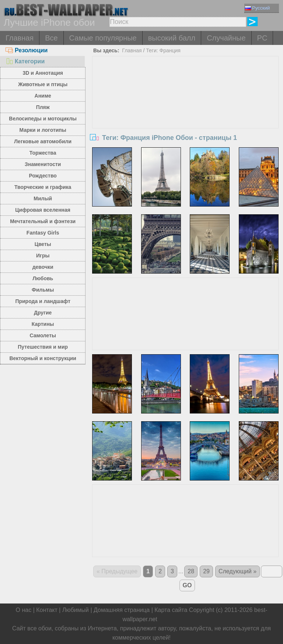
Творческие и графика (43, 187)
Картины (43, 324)
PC (262, 38)
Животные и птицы (43, 84)
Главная (20, 38)
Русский (257, 8)
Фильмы (43, 290)
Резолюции (27, 50)
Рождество (43, 176)
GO (187, 585)
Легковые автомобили (43, 141)
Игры (43, 256)
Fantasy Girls (43, 233)
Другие (43, 313)
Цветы (43, 244)
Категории (25, 61)
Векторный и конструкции (43, 358)
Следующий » (237, 571)
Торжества (43, 153)
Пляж (43, 107)
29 (206, 571)
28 (191, 571)
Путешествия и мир (43, 347)
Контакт (47, 610)
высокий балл (172, 38)
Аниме (43, 96)
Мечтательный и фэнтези (43, 221)
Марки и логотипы (43, 130)
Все (51, 38)
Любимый (76, 610)
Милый (43, 198)
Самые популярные (103, 38)
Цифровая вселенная (43, 210)
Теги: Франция (163, 50)
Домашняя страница (122, 610)
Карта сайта (171, 610)
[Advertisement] (186, 112)
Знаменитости (43, 164)
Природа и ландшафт (43, 301)
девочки (43, 267)
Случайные (226, 38)
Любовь (43, 278)
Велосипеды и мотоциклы (43, 119)
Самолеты (43, 335)
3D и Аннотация (43, 73)
